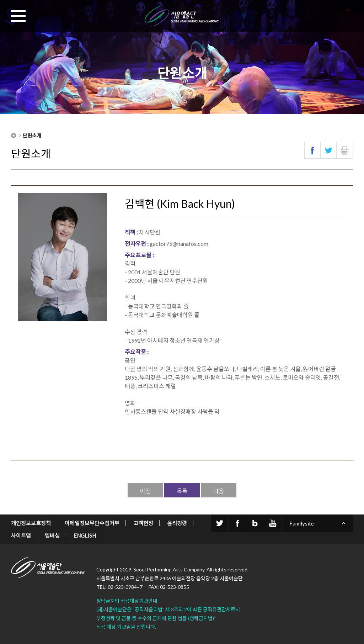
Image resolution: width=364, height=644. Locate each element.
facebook (237, 523)
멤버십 (52, 535)
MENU (18, 16)
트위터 (329, 150)
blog (255, 523)
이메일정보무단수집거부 (92, 523)
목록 (182, 491)
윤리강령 (177, 523)
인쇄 (345, 150)
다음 (219, 491)
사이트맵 (21, 535)
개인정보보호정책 (31, 523)
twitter (220, 523)
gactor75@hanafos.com (179, 244)
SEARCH (346, 16)
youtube (273, 523)
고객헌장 (143, 523)
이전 (145, 491)
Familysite (302, 523)
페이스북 (313, 150)
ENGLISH (85, 535)
